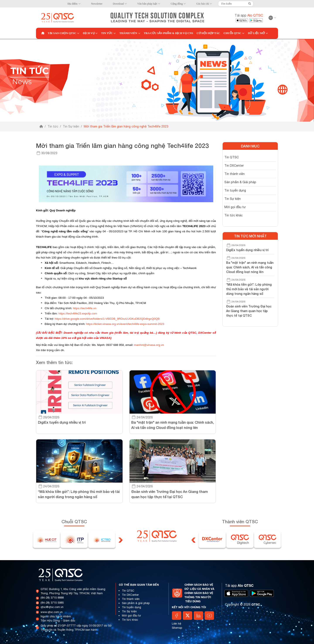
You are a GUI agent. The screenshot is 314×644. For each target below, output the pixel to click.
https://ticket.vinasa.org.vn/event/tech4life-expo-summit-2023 (125, 324)
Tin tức (107, 33)
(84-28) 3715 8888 (52, 598)
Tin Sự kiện (71, 126)
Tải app (249, 15)
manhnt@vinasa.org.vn (149, 345)
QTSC (256, 604)
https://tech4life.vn (84, 308)
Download (118, 4)
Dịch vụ (89, 33)
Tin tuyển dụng (235, 190)
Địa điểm (73, 4)
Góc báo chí (203, 4)
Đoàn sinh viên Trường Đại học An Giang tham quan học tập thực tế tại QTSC (249, 311)
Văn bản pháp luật (147, 4)
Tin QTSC (232, 157)
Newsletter (97, 4)
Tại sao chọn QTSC (62, 33)
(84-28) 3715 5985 (52, 603)
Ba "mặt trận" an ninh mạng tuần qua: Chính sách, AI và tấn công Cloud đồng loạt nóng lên (250, 267)
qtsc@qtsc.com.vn (52, 607)
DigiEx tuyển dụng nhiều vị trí (247, 250)
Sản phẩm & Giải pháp (240, 182)
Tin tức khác (234, 215)
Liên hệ (177, 624)
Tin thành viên (235, 174)
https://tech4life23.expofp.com (78, 313)
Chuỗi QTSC (232, 33)
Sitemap (177, 628)
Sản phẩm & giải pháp (136, 603)
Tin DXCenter (234, 166)
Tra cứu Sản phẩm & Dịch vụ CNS (169, 33)
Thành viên (128, 33)
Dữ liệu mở (256, 33)
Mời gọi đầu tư (235, 207)
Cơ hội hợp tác (208, 33)
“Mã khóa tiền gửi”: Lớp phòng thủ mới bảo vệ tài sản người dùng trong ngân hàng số (249, 289)
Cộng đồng (177, 4)
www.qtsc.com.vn (52, 612)
